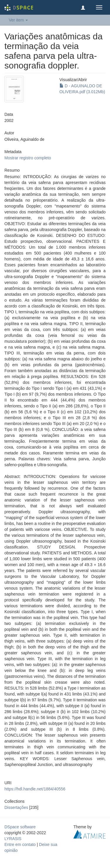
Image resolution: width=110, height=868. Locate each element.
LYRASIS (13, 839)
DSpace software (20, 827)
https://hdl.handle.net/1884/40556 (35, 789)
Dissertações (16, 807)
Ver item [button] (18, 20)
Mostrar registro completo (28, 158)
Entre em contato (20, 844)
